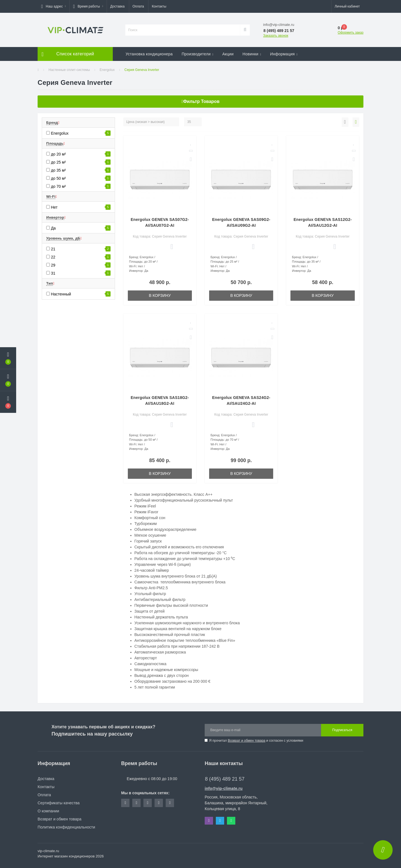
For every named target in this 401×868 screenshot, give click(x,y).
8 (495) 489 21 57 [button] (225, 779)
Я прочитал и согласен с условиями (256, 741)
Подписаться (342, 730)
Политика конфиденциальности (66, 827)
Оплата (138, 6)
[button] (53, 6)
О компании (48, 811)
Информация (284, 54)
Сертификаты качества (59, 803)
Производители (197, 54)
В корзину (160, 295)
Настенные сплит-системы (69, 70)
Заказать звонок (276, 36)
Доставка (118, 6)
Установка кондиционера (149, 54)
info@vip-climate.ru (224, 788)
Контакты (159, 6)
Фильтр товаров (200, 101)
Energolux (107, 70)
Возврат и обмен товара (247, 741)
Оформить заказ (351, 33)
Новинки (252, 54)
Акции (228, 54)
